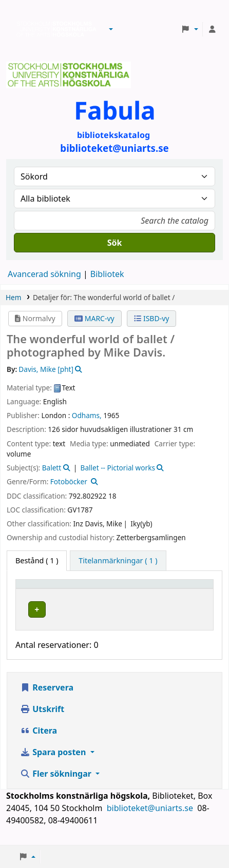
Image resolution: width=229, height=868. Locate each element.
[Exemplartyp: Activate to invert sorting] (49, 588)
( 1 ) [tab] (37, 560)
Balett (52, 468)
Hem (13, 297)
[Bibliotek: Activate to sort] (127, 588)
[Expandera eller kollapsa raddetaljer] (192, 619)
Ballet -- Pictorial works (118, 468)
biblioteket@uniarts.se (151, 818)
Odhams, (87, 415)
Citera (39, 741)
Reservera (47, 698)
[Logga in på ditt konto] (212, 29)
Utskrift (42, 719)
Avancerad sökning (44, 274)
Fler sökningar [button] (57, 784)
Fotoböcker (69, 481)
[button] (111, 29)
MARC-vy (94, 318)
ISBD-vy (151, 318)
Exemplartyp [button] (43, 589)
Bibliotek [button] (103, 589)
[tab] (118, 561)
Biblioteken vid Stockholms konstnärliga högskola (54, 29)
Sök (115, 243)
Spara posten (54, 762)
